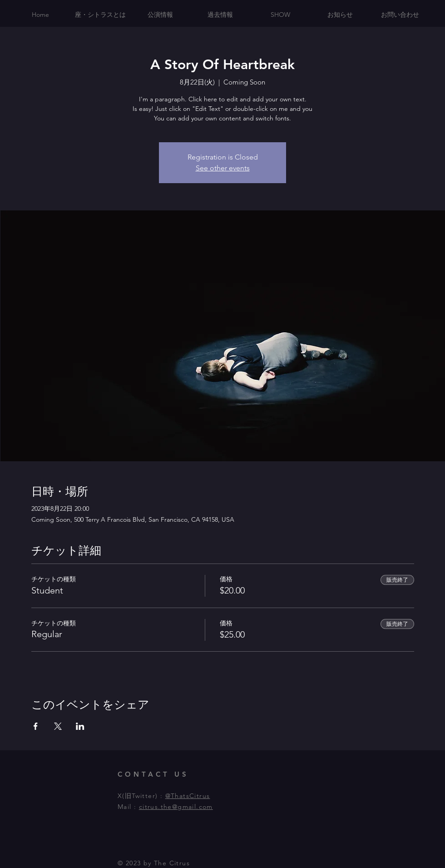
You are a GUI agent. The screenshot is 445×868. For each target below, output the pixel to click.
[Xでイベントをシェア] (58, 726)
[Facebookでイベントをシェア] (36, 726)
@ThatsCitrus (188, 796)
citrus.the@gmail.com (176, 807)
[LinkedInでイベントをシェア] (80, 726)
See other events (223, 168)
